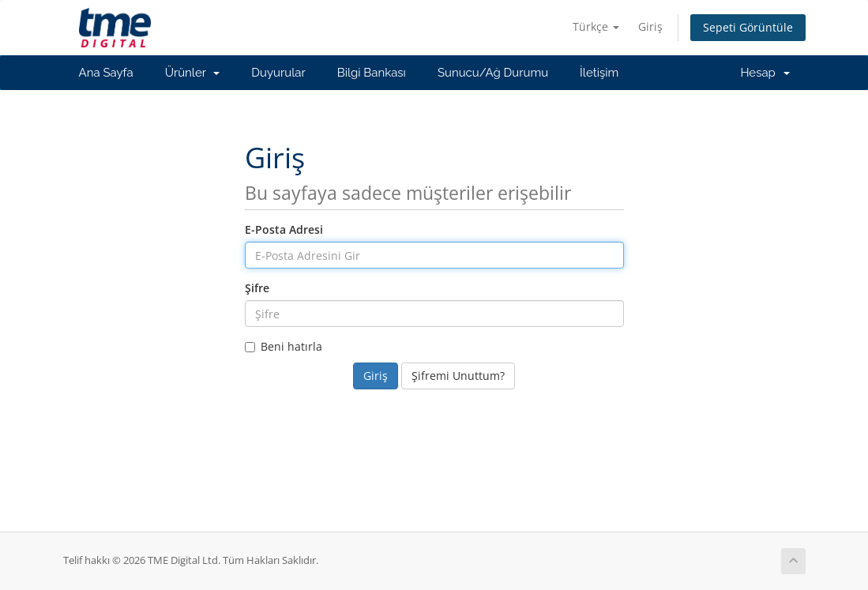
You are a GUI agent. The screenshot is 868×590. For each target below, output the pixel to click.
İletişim (599, 73)
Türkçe (596, 26)
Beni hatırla (284, 346)
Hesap (765, 73)
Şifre (257, 288)
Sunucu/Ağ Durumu (493, 73)
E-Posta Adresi (284, 229)
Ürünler (193, 73)
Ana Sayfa (106, 73)
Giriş (650, 26)
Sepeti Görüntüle (748, 27)
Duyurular (278, 73)
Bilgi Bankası (372, 73)
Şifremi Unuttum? (458, 376)
